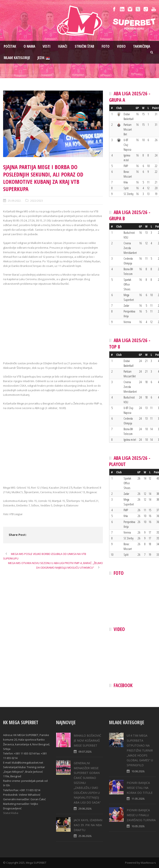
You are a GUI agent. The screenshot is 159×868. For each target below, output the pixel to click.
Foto (106, 46)
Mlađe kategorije (17, 58)
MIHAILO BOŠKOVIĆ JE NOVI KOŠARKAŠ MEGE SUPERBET (87, 740)
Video (121, 46)
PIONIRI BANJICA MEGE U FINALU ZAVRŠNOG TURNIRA (141, 815)
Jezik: (44, 58)
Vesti (47, 46)
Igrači (63, 46)
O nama (29, 46)
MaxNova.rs (148, 863)
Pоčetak (10, 46)
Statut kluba (11, 813)
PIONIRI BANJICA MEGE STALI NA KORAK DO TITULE (140, 788)
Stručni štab (84, 46)
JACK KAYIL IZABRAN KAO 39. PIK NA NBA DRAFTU (88, 825)
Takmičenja (142, 46)
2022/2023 (37, 201)
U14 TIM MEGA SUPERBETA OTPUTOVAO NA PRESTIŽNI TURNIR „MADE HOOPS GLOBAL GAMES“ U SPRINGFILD (140, 750)
